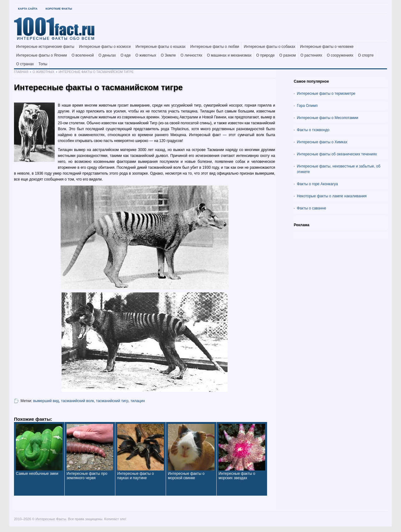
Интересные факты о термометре (326, 94)
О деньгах (107, 55)
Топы (43, 64)
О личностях (191, 55)
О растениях (311, 55)
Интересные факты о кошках (161, 47)
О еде (126, 55)
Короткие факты (59, 9)
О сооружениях (340, 55)
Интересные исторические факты (45, 47)
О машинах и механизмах (229, 55)
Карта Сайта (28, 9)
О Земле (168, 55)
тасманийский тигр (112, 401)
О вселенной (83, 55)
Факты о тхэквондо (313, 130)
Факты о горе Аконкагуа (317, 184)
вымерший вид (46, 401)
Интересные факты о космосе (105, 47)
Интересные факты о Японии (41, 55)
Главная (21, 72)
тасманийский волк (77, 401)
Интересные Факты (51, 519)
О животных (146, 55)
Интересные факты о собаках (270, 47)
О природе (265, 55)
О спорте (366, 55)
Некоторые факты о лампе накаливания (332, 196)
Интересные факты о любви (215, 47)
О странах (25, 64)
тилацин (138, 401)
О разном (288, 55)
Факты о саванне (311, 208)
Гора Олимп (307, 106)
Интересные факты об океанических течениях (337, 154)
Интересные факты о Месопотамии (328, 118)
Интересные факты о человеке (327, 47)
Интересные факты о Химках (322, 142)
